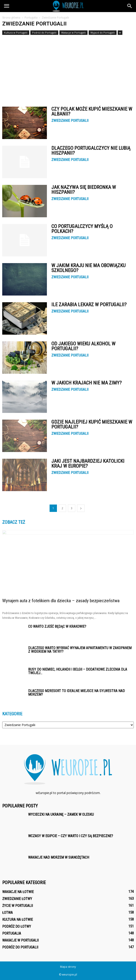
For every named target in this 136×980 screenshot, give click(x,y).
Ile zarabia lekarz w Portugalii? (89, 305)
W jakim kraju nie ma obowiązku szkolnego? (88, 268)
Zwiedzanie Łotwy (17, 899)
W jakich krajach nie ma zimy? (87, 383)
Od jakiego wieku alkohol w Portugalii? (83, 346)
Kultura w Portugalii (16, 33)
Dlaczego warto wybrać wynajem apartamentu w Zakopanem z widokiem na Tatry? (80, 650)
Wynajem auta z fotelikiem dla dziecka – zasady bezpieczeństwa (61, 601)
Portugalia (12, 933)
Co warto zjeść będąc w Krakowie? (57, 626)
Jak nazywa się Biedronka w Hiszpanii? (84, 190)
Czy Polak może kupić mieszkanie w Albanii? (92, 111)
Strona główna (11, 18)
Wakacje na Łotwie (18, 892)
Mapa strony (68, 967)
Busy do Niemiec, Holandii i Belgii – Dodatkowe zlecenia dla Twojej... (78, 671)
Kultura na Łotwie (18, 920)
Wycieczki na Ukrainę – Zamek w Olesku (61, 814)
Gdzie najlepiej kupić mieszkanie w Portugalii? (92, 424)
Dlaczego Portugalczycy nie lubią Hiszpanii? (91, 151)
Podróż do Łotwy (17, 926)
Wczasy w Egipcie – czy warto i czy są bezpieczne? (71, 836)
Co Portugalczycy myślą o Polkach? (82, 229)
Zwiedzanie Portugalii (70, 121)
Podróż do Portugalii (44, 33)
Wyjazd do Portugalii (103, 33)
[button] (130, 6)
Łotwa (7, 913)
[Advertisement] (68, 69)
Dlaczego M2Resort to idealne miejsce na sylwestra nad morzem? (76, 693)
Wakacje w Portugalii (73, 33)
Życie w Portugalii (18, 906)
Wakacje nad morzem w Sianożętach (59, 857)
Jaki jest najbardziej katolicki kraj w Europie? (88, 464)
